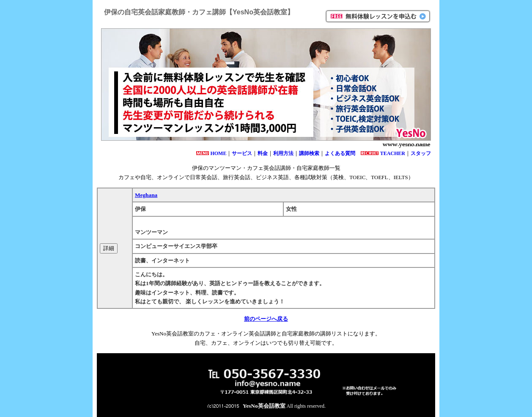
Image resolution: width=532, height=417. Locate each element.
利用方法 (283, 153)
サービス (242, 153)
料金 (263, 153)
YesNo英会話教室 (264, 406)
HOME (218, 153)
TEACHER (393, 153)
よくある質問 (340, 153)
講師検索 (309, 153)
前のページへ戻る (266, 319)
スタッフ (421, 153)
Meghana (146, 195)
